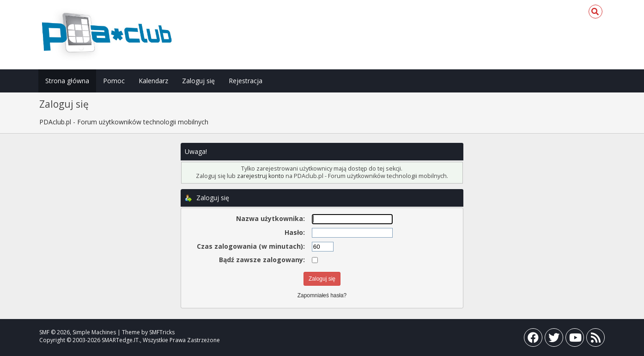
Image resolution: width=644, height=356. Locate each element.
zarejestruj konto (261, 176)
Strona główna (67, 81)
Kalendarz (153, 81)
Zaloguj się (198, 81)
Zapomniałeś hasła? (322, 295)
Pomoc (114, 81)
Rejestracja (246, 81)
